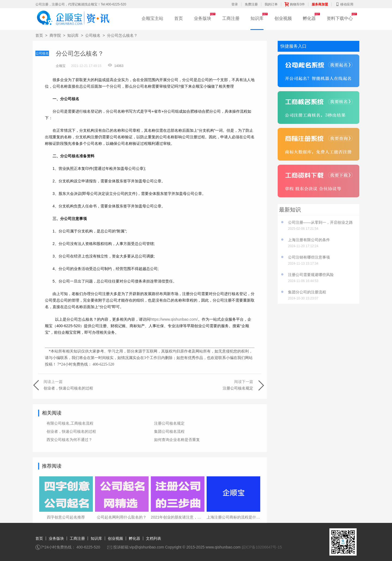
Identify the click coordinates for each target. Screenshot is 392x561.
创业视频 (283, 18)
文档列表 (154, 538)
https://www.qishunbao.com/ (174, 319)
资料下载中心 (340, 18)
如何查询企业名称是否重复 (177, 440)
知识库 (257, 18)
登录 (235, 4)
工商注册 (231, 18)
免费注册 (251, 4)
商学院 (55, 35)
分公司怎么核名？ (122, 35)
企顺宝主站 (152, 18)
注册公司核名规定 (169, 423)
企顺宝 (61, 66)
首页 (179, 18)
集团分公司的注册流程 (307, 292)
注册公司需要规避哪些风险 (311, 275)
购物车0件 (295, 4)
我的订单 (271, 4)
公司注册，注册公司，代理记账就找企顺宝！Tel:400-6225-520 (81, 4)
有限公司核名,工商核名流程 (70, 423)
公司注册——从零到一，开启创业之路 (320, 222)
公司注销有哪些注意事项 (309, 257)
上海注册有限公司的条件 (309, 240)
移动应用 (344, 4)
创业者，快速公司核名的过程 (71, 431)
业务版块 (203, 18)
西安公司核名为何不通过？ (69, 440)
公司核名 (93, 35)
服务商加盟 (320, 4)
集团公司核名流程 (169, 431)
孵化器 (309, 18)
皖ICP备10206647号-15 (262, 547)
